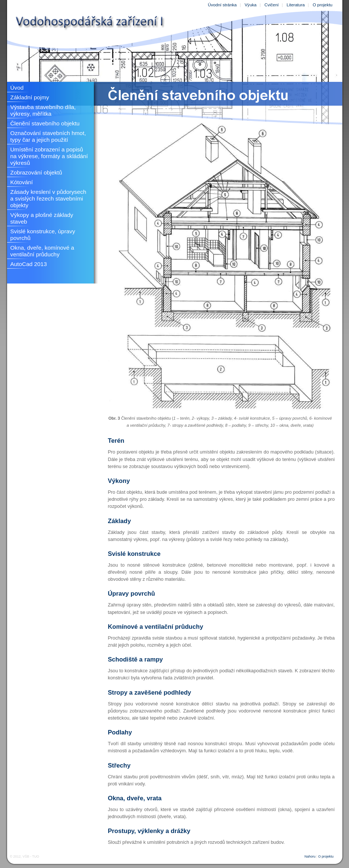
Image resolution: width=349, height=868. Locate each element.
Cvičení (272, 5)
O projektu (322, 5)
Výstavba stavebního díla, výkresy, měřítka (43, 110)
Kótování (22, 182)
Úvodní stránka (222, 5)
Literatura (296, 5)
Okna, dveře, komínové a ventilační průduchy (42, 251)
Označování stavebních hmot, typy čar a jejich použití (48, 136)
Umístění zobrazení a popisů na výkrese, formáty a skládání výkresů (49, 156)
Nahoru (310, 856)
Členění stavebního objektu (45, 123)
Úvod (17, 88)
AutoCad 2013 (29, 264)
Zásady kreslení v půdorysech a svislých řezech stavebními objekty (48, 198)
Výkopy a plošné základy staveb (42, 218)
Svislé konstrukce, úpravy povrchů (43, 235)
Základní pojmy (30, 97)
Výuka (251, 5)
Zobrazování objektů (36, 172)
